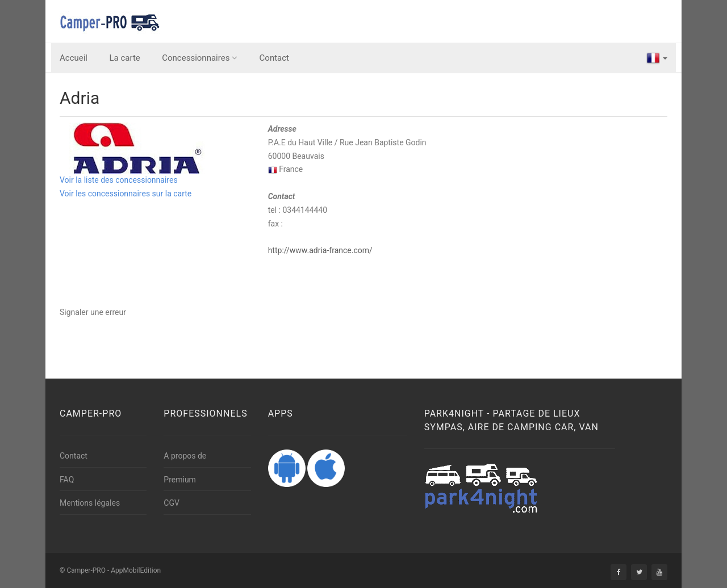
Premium (180, 480)
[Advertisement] (466, 331)
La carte (125, 58)
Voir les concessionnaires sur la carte (126, 194)
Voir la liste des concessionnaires (119, 180)
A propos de (185, 456)
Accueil (74, 58)
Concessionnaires (200, 58)
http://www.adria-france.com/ (320, 250)
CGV (172, 503)
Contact (274, 58)
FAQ (67, 480)
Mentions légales (90, 503)
